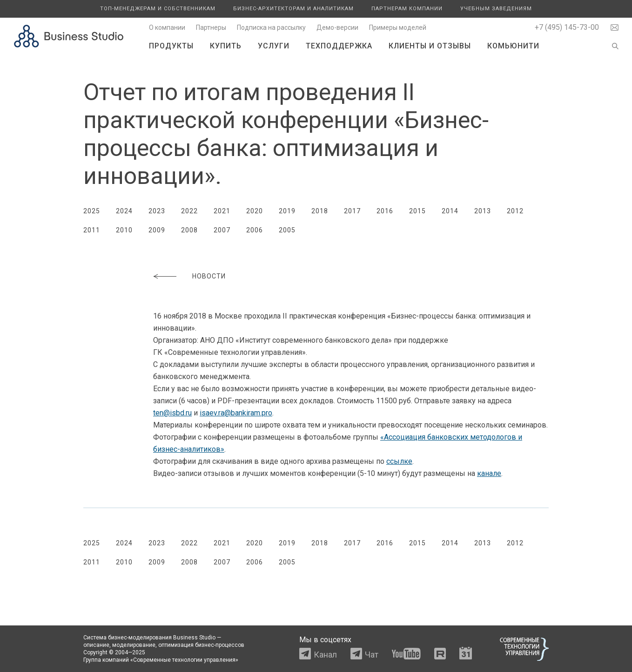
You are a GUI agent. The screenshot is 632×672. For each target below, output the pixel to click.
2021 (222, 211)
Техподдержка (339, 46)
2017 (352, 211)
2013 (483, 211)
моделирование (134, 645)
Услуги (274, 46)
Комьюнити (513, 46)
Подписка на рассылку (271, 27)
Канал (325, 655)
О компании (167, 27)
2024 (124, 211)
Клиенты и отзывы (430, 46)
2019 (287, 211)
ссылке (399, 461)
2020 (255, 211)
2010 (124, 230)
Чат (372, 655)
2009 (157, 230)
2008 (189, 230)
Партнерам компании (407, 9)
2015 (417, 211)
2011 (92, 230)
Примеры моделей (398, 27)
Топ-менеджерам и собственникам (158, 9)
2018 (320, 211)
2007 (222, 230)
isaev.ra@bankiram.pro (236, 413)
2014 (450, 211)
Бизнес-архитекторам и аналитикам (293, 9)
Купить (226, 46)
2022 (189, 211)
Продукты (171, 46)
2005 (287, 230)
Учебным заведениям (496, 9)
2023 (157, 211)
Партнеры (211, 27)
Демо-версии (337, 27)
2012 (515, 211)
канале (489, 473)
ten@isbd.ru (172, 413)
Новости (209, 276)
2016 (385, 211)
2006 (255, 230)
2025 (92, 211)
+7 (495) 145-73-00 (567, 27)
